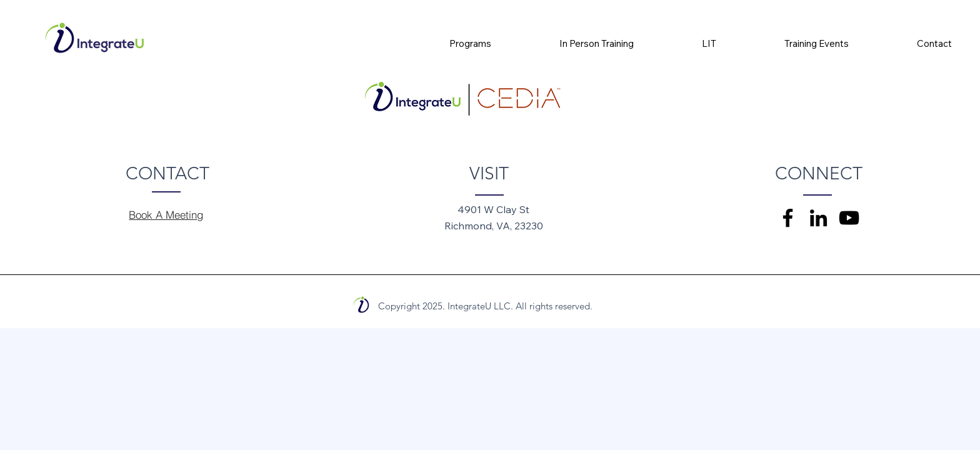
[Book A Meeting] (166, 215)
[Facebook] (788, 218)
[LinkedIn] (818, 218)
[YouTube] (849, 218)
